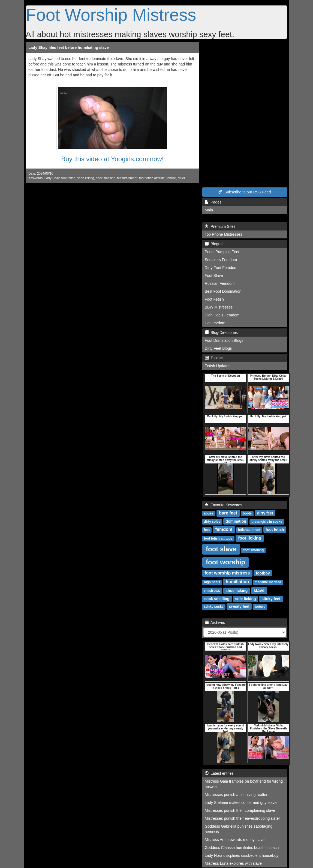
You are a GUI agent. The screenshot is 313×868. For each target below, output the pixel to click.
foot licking (250, 538)
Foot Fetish (214, 299)
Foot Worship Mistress (111, 15)
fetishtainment (127, 178)
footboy (263, 573)
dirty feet (265, 513)
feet (207, 530)
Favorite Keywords (224, 505)
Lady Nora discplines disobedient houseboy (242, 855)
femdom (224, 529)
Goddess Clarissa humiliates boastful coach (242, 848)
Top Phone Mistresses (224, 234)
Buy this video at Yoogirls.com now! (112, 159)
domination (236, 521)
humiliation (237, 582)
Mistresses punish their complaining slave (240, 810)
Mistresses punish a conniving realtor (236, 795)
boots (247, 513)
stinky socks (214, 607)
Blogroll (214, 244)
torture (171, 178)
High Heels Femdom (222, 315)
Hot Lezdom (215, 323)
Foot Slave (214, 276)
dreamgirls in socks (267, 522)
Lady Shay (52, 178)
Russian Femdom (220, 283)
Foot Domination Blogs (224, 340)
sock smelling (106, 178)
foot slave (221, 549)
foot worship (225, 562)
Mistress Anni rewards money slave (235, 840)
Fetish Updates (218, 366)
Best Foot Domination (223, 291)
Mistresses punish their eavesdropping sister (242, 818)
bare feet (228, 513)
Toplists (214, 358)
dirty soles (212, 522)
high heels (212, 582)
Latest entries (219, 773)
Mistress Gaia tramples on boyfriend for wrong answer (244, 784)
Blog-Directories (221, 333)
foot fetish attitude (152, 178)
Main (209, 210)
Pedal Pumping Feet (222, 252)
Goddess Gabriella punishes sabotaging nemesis (239, 829)
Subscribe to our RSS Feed (245, 192)
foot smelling (254, 550)
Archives (215, 622)
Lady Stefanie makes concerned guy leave (241, 803)
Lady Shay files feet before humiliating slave (69, 47)
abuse (209, 513)
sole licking (245, 599)
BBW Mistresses (219, 307)
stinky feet (271, 599)
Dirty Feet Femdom (221, 268)
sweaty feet (239, 606)
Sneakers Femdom (221, 260)
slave (259, 590)
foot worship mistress (227, 573)
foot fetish (68, 178)
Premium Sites (220, 226)
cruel (181, 178)
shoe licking (86, 178)
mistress (212, 591)
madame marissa (268, 582)
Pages (213, 202)
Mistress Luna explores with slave (233, 863)
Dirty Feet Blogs (218, 348)
